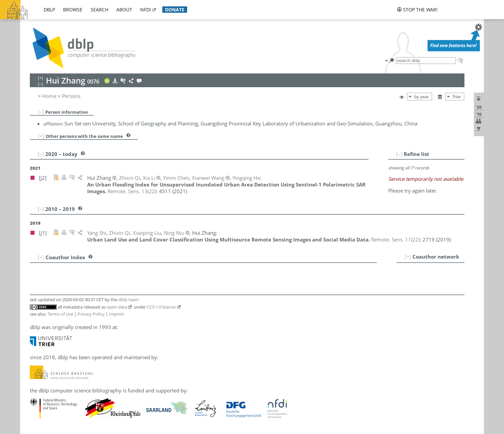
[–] (41, 112)
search (99, 10)
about (124, 10)
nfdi (146, 10)
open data (117, 307)
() (132, 191)
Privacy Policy (91, 314)
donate (175, 10)
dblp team (129, 300)
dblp (49, 10)
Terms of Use (60, 314)
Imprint (117, 314)
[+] (41, 136)
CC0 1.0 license (161, 307)
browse (73, 10)
